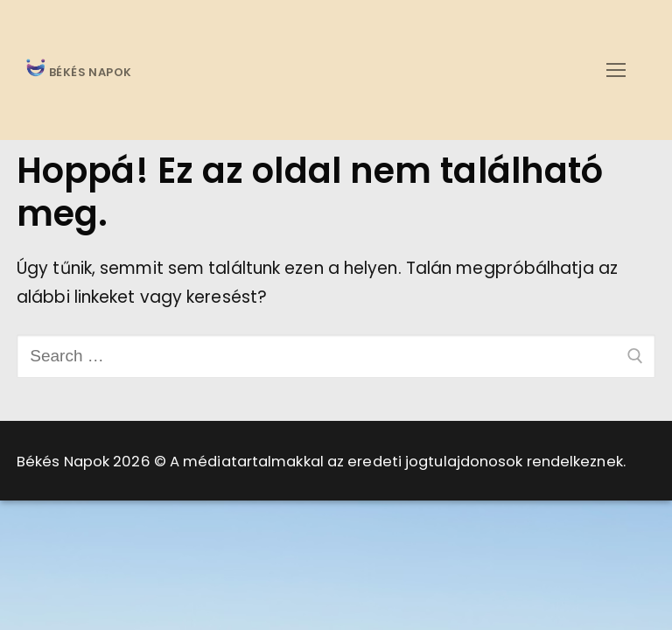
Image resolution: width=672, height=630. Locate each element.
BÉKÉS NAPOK (89, 73)
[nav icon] (616, 70)
